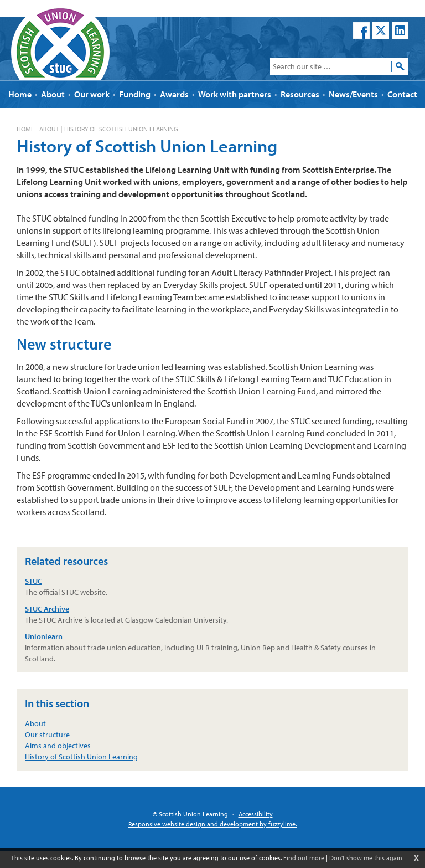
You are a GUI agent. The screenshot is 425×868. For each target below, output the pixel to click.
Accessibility (256, 814)
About (49, 129)
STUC (33, 581)
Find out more (304, 858)
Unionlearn (44, 636)
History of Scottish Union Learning (121, 129)
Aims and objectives (58, 746)
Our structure (47, 735)
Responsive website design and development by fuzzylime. (212, 824)
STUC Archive (47, 609)
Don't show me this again (366, 858)
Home (25, 129)
